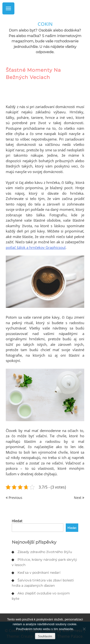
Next (79, 498)
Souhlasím (45, 636)
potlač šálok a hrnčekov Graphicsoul (36, 247)
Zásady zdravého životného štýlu (45, 552)
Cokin (45, 24)
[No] (84, 629)
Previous (14, 498)
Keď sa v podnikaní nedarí (39, 573)
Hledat (17, 521)
